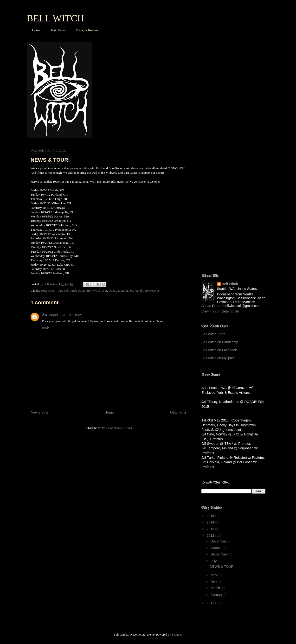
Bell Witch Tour (97, 290)
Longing (123, 290)
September (219, 554)
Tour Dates (58, 30)
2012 (211, 536)
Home (36, 30)
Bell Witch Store (213, 334)
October (217, 548)
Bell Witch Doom (75, 290)
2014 (211, 522)
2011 (211, 603)
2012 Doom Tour (51, 290)
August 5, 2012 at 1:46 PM (66, 315)
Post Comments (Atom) (117, 428)
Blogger (177, 634)
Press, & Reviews (88, 30)
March (216, 588)
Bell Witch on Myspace (219, 358)
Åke (45, 315)
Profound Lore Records (145, 290)
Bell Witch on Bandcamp (220, 342)
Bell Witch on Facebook (219, 350)
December (219, 541)
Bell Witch (230, 284)
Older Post (178, 412)
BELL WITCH (55, 18)
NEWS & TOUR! (222, 567)
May (214, 575)
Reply (46, 328)
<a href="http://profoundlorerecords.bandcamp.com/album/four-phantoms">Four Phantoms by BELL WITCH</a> (244, 205)
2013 (211, 529)
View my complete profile (220, 311)
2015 (211, 516)
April (214, 581)
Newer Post (39, 412)
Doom (113, 290)
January (217, 595)
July (214, 561)
